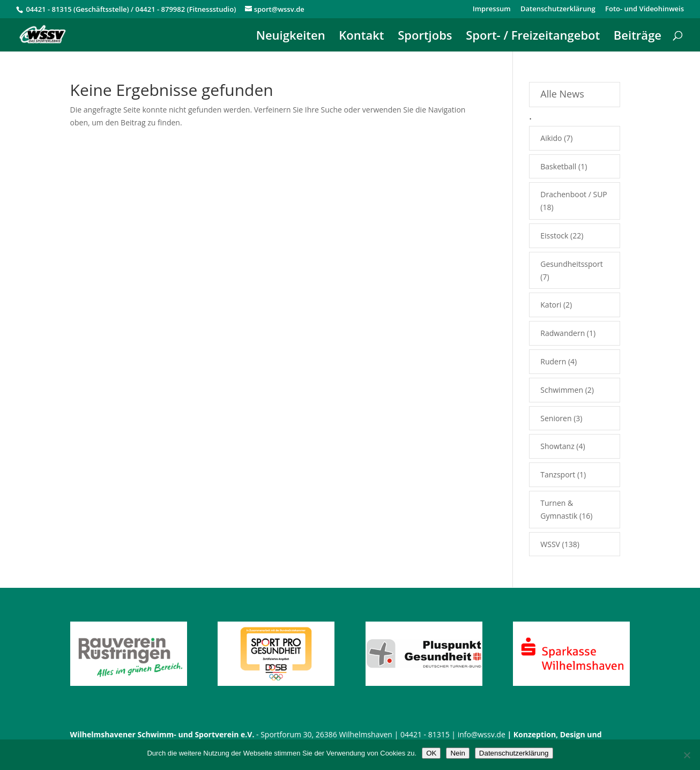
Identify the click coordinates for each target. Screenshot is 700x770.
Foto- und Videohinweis (645, 9)
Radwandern (563, 333)
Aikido (551, 138)
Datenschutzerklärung (558, 9)
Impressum (492, 9)
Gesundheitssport (571, 264)
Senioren (556, 418)
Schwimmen (562, 390)
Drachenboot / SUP (574, 194)
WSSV (550, 544)
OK (431, 753)
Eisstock (554, 236)
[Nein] (687, 755)
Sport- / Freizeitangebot (533, 37)
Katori (551, 305)
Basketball (558, 166)
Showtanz (557, 446)
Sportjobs (425, 37)
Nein (457, 753)
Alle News (562, 94)
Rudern (553, 361)
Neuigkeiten (291, 37)
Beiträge (638, 37)
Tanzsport (558, 474)
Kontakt (361, 37)
